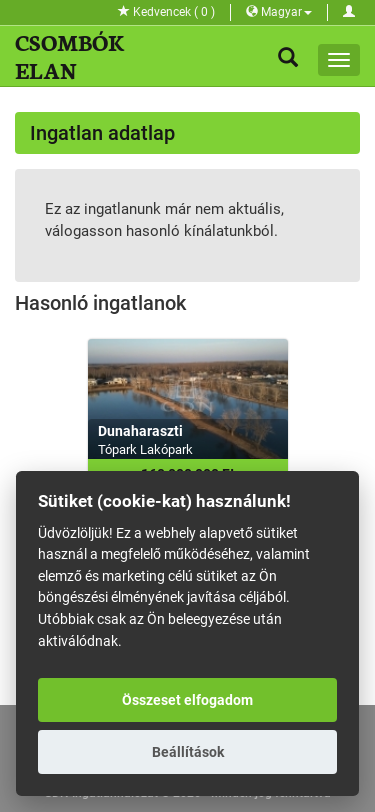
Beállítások (188, 752)
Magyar (279, 12)
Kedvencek (166, 12)
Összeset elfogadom (187, 700)
